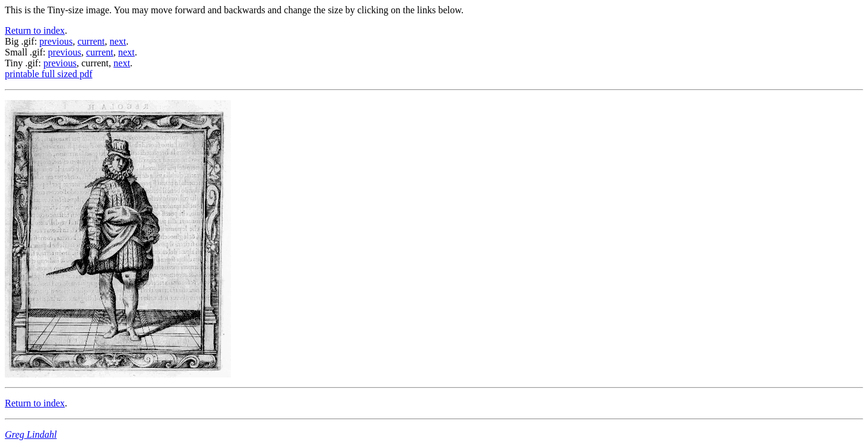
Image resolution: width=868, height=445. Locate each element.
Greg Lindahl (31, 434)
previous (56, 41)
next (118, 41)
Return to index (35, 30)
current (91, 41)
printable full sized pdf (49, 74)
